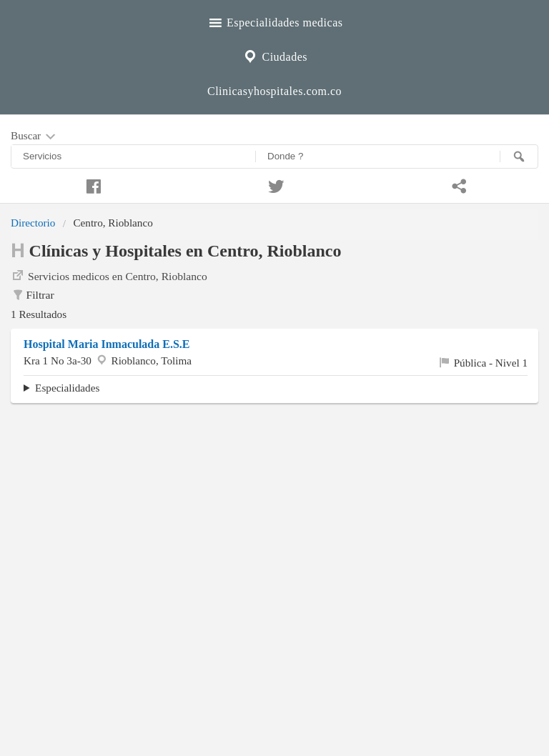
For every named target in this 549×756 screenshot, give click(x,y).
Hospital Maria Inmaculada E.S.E (107, 344)
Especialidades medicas (275, 21)
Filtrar (33, 295)
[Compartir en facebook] (91, 184)
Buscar (34, 136)
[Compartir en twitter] (274, 184)
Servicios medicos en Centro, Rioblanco (109, 275)
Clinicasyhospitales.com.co (274, 91)
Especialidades (67, 388)
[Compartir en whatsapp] (457, 184)
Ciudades (274, 55)
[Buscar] (519, 156)
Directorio (33, 223)
